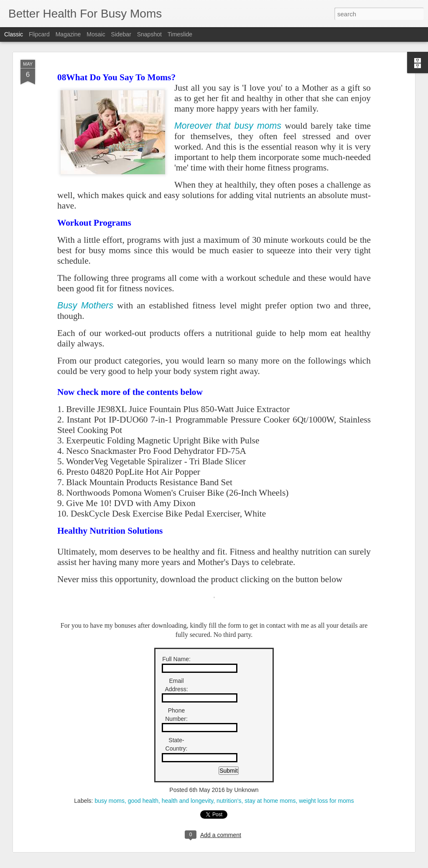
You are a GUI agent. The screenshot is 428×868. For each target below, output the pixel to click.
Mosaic (96, 34)
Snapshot (149, 34)
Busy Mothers (85, 305)
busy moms (110, 801)
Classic (14, 34)
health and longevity (188, 801)
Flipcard (39, 34)
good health (143, 801)
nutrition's (229, 801)
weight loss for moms (326, 801)
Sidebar (121, 34)
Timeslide (180, 34)
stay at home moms (270, 801)
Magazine (68, 34)
